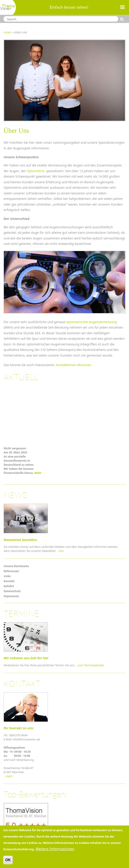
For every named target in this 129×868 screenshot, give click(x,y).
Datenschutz (12, 591)
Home (7, 32)
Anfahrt (9, 586)
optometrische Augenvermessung (92, 322)
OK (8, 861)
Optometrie (35, 171)
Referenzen (11, 571)
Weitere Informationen (55, 850)
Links (7, 576)
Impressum (11, 596)
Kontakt (9, 581)
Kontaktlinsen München (74, 365)
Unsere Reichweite (16, 566)
